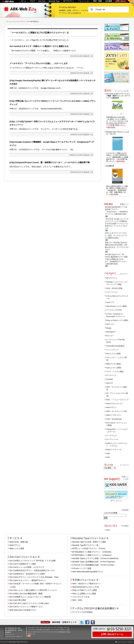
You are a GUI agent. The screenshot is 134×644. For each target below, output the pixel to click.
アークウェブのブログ (67, 7)
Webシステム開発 (17, 548)
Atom (108, 530)
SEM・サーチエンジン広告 (117, 411)
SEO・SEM (77, 600)
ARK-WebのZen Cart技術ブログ (23, 610)
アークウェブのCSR (114, 310)
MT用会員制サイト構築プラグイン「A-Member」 (93, 552)
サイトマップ (9, 634)
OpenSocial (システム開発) (117, 306)
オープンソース (112, 439)
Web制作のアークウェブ (11, 3)
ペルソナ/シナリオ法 (81, 597)
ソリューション (84, 1)
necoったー (111, 324)
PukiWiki (110, 379)
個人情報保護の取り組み (13, 628)
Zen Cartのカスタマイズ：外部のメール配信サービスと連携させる (39, 46)
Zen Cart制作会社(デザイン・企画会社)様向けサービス (32, 570)
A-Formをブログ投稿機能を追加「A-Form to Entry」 (94, 565)
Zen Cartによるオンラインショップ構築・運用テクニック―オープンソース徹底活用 (118, 96)
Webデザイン (111, 407)
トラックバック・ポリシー (14, 636)
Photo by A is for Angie (127, 16)
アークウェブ (111, 436)
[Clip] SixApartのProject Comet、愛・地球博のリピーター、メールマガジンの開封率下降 (50, 162)
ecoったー (110, 336)
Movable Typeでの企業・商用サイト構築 (89, 542)
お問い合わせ (121, 1)
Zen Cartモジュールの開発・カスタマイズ (27, 567)
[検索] (108, 10)
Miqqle (109, 328)
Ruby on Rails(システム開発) (117, 320)
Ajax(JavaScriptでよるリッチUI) (86, 587)
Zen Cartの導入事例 (18, 600)
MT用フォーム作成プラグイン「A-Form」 (90, 548)
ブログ (32, 1)
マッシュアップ (112, 350)
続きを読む (111, 127)
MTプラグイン (112, 278)
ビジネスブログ (19, 22)
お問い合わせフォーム (112, 634)
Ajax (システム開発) (114, 368)
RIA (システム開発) (114, 354)
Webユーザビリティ (114, 415)
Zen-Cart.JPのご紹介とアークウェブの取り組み (29, 603)
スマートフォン (112, 292)
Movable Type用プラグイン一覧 (85, 545)
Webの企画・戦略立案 (19, 542)
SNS (108, 457)
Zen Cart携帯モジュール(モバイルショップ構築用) (30, 597)
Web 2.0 (109, 383)
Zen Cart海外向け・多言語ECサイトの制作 (27, 574)
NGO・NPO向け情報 (114, 288)
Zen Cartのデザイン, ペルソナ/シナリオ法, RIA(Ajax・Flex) (34, 577)
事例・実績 (97, 1)
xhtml (29, 634)
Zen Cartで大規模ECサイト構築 (23, 564)
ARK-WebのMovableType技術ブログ (87, 572)
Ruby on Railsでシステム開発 (85, 590)
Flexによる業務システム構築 (84, 594)
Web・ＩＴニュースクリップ (117, 400)
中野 (91, 56)
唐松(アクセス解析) (114, 364)
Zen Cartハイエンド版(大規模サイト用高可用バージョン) (33, 590)
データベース (111, 375)
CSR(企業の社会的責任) (115, 346)
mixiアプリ (110, 302)
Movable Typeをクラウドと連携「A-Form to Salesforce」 (96, 558)
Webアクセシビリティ (115, 404)
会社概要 (109, 1)
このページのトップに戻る (125, 642)
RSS (29, 636)
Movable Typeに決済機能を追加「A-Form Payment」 (94, 562)
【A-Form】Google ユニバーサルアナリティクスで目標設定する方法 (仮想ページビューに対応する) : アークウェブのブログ (117, 224)
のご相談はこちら (111, 63)
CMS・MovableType (114, 419)
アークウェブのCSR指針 (82, 612)
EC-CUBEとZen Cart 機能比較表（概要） (27, 594)
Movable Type (54, 1)
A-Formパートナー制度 (82, 568)
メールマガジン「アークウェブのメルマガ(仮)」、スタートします (39, 63)
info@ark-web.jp (64, 632)
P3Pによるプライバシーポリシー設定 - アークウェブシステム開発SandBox (116, 235)
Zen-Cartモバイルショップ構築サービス (26, 607)
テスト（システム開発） (116, 372)
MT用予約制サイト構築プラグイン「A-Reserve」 (93, 555)
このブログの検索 (110, 513)
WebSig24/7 (111, 332)
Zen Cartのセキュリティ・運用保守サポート (28, 580)
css (34, 634)
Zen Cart (42, 1)
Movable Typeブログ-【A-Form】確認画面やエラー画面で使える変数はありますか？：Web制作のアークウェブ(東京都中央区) (116, 259)
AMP (108, 453)
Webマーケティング (114, 450)
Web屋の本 (110, 166)
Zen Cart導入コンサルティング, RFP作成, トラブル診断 (33, 561)
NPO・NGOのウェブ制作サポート (86, 584)
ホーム (9, 22)
